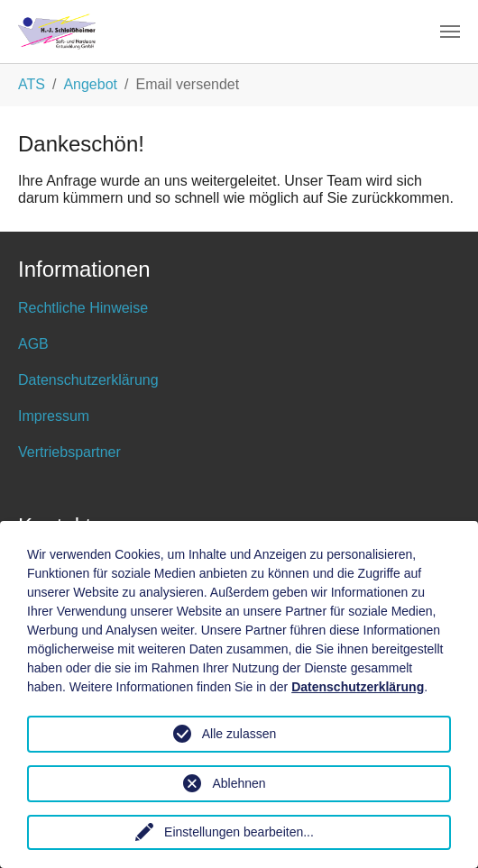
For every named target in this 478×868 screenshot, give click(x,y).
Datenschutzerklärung (88, 380)
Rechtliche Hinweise (83, 308)
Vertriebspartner (69, 452)
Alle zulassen (239, 734)
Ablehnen (239, 783)
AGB (33, 344)
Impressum (54, 416)
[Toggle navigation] (450, 32)
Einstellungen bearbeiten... (239, 832)
